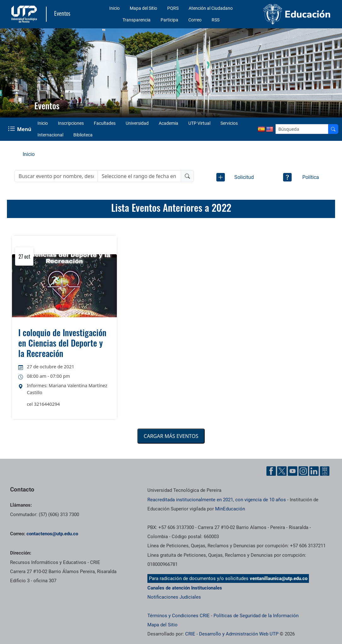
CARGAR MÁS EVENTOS (171, 436)
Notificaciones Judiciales (174, 597)
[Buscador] (333, 129)
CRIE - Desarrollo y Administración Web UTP (232, 634)
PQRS (173, 8)
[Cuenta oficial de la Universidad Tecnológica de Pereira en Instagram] (303, 471)
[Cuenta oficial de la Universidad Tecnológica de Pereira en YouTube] (293, 471)
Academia (168, 123)
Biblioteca (83, 135)
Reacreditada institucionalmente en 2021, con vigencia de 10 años (217, 500)
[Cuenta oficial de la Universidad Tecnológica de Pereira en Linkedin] (314, 471)
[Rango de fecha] (139, 176)
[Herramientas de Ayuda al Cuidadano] (325, 471)
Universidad (137, 123)
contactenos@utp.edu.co (52, 534)
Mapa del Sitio (143, 8)
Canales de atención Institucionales (185, 588)
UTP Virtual (199, 123)
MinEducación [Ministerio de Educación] (230, 509)
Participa (169, 20)
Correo (195, 20)
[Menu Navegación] (20, 129)
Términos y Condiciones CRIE (179, 616)
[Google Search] (302, 129)
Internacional (50, 135)
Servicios (229, 123)
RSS (216, 20)
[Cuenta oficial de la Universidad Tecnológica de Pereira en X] (282, 471)
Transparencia (137, 20)
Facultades (105, 123)
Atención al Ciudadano (211, 8)
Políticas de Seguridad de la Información (256, 616)
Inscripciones (71, 123)
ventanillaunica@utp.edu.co (279, 578)
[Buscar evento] (56, 176)
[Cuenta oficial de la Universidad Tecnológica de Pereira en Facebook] (271, 471)
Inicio (114, 8)
